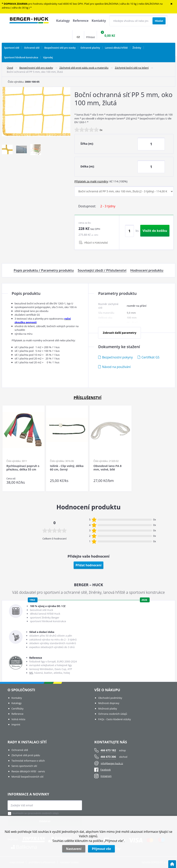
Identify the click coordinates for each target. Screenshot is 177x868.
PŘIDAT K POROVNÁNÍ (96, 243)
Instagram (106, 776)
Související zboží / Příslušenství (102, 270)
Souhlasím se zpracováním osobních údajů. (36, 813)
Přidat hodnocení (89, 565)
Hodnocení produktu (147, 270)
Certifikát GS (150, 357)
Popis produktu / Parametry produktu (44, 270)
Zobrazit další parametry (119, 333)
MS (31, 673)
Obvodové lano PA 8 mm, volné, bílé (107, 468)
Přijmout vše (101, 849)
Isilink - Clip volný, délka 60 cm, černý (67, 468)
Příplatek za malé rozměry (91, 181)
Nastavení (74, 849)
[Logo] (29, 21)
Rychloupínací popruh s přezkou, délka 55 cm (23, 468)
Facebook (102, 770)
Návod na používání (116, 367)
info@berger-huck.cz (112, 763)
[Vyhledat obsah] (159, 21)
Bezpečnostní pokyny (117, 357)
